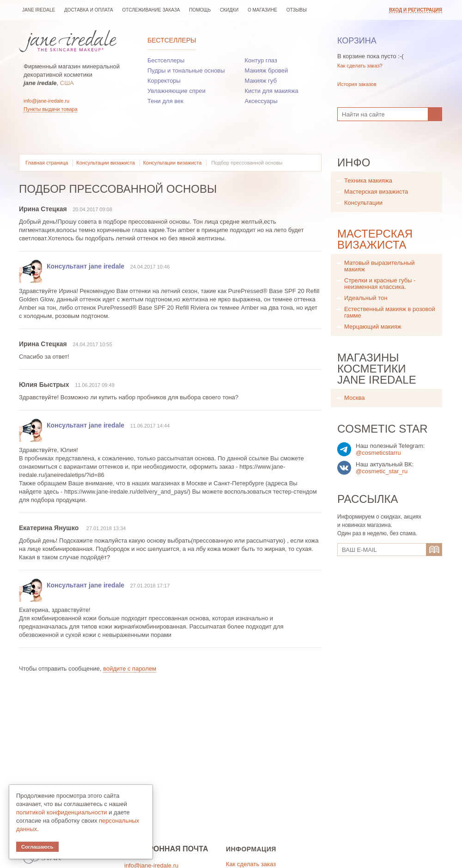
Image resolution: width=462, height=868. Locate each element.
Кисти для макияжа (272, 91)
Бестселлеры (172, 40)
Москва (354, 398)
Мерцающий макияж (373, 327)
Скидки (229, 10)
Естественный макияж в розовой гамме (390, 312)
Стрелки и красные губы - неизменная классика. (380, 284)
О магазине (262, 10)
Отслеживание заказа (151, 10)
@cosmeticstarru (378, 453)
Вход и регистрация (416, 10)
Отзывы (297, 10)
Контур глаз (261, 60)
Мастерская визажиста (376, 192)
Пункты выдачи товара (51, 109)
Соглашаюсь (37, 847)
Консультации (363, 203)
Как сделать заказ (251, 864)
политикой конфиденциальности (62, 812)
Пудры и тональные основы (186, 70)
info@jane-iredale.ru (46, 101)
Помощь (200, 10)
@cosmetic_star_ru (382, 471)
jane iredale (39, 10)
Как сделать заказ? (360, 66)
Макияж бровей (267, 70)
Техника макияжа (368, 180)
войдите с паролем (130, 669)
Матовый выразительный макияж (380, 266)
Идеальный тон (366, 298)
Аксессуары (261, 101)
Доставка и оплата (89, 10)
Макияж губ (261, 81)
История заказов (357, 84)
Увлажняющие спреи (176, 91)
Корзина (357, 41)
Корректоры (164, 81)
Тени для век (165, 101)
